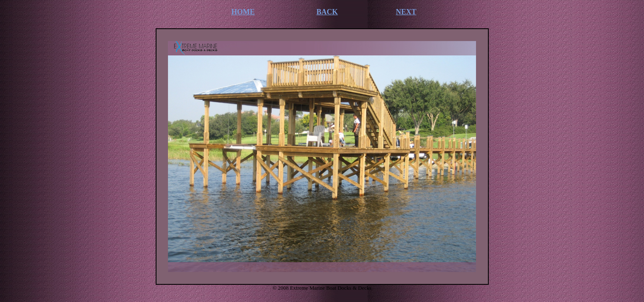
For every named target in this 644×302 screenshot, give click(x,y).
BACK (327, 12)
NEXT (406, 12)
